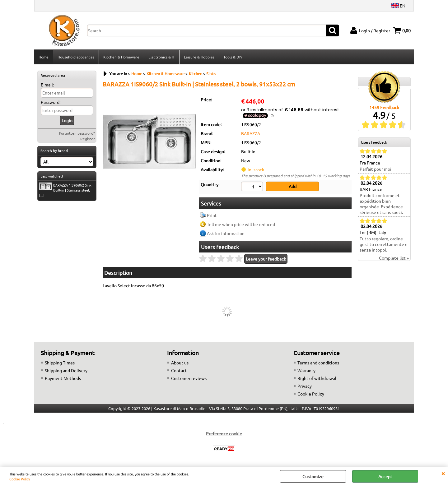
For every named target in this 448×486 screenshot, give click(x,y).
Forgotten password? (77, 133)
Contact (179, 370)
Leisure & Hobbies (199, 57)
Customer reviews (189, 378)
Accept (385, 476)
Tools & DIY (233, 57)
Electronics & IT (162, 57)
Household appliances (76, 57)
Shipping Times (60, 363)
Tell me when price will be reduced (241, 224)
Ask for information (226, 233)
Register (88, 139)
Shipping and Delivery (66, 370)
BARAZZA (251, 133)
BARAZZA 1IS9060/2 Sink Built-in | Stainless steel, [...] (65, 190)
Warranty (306, 370)
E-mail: (47, 85)
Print (212, 215)
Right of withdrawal (317, 378)
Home (44, 57)
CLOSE (443, 473)
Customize (313, 476)
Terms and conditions (318, 363)
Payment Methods (63, 378)
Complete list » (394, 258)
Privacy (305, 386)
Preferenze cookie (224, 433)
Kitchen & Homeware (121, 57)
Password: (51, 102)
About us (180, 363)
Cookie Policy (20, 479)
